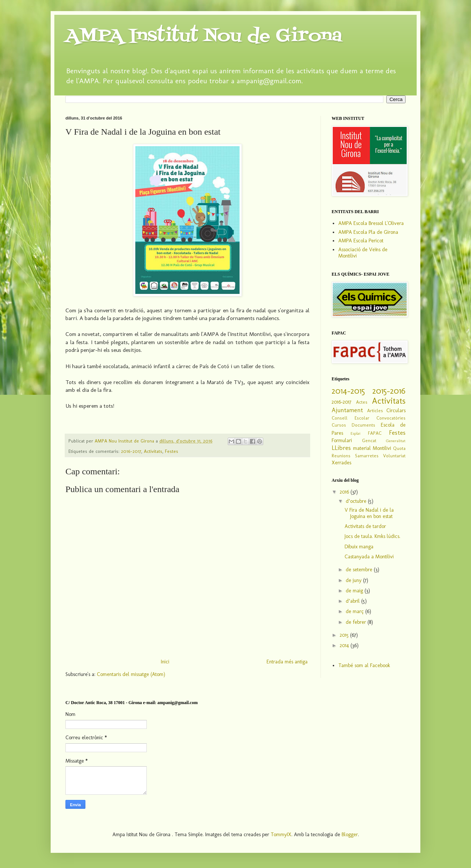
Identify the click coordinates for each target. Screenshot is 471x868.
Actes (362, 402)
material (362, 448)
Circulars (396, 411)
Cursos (339, 425)
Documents (363, 425)
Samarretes (367, 456)
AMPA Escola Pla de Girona (368, 232)
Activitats (153, 451)
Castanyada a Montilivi (369, 557)
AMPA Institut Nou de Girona (204, 36)
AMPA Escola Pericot (361, 241)
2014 (345, 645)
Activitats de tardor (365, 526)
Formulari (342, 440)
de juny (354, 580)
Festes (172, 451)
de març (355, 611)
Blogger (350, 835)
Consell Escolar (350, 418)
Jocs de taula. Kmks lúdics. (372, 536)
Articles (375, 411)
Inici (165, 662)
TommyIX (281, 835)
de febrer (357, 622)
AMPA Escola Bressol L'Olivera (371, 223)
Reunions (341, 456)
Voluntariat (394, 456)
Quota (399, 448)
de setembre (360, 570)
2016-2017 (131, 451)
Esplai (355, 433)
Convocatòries (391, 418)
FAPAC (375, 433)
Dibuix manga (359, 547)
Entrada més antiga (287, 662)
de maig (355, 591)
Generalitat (396, 441)
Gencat (369, 440)
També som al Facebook (364, 665)
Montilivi (382, 448)
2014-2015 (348, 391)
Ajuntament (347, 410)
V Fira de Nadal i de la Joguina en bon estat (369, 513)
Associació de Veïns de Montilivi (363, 253)
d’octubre (357, 501)
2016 (345, 492)
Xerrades (341, 463)
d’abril (353, 601)
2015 (345, 635)
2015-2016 (389, 391)
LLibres (341, 448)
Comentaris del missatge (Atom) (131, 674)
